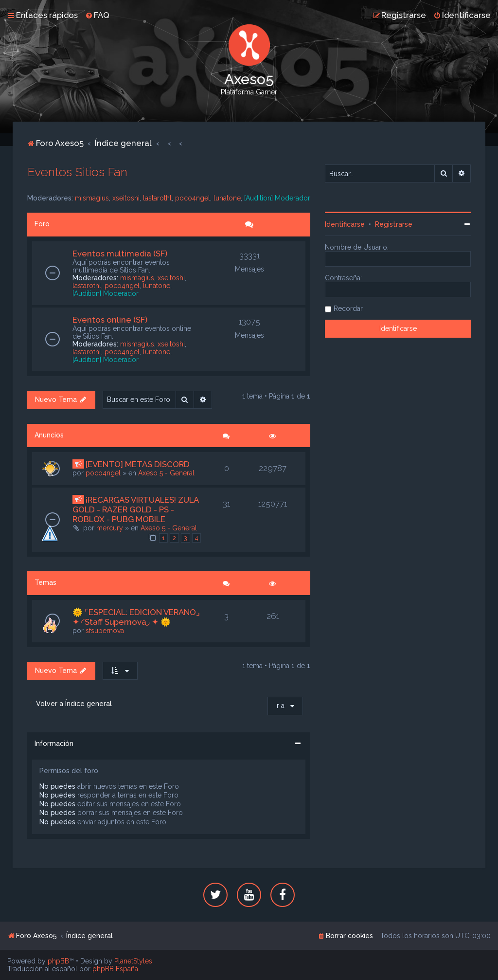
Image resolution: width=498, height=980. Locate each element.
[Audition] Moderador (277, 198)
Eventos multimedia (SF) (120, 254)
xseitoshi (126, 198)
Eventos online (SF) (110, 320)
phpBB (58, 961)
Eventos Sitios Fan (77, 172)
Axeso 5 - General (166, 473)
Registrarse (394, 224)
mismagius (92, 198)
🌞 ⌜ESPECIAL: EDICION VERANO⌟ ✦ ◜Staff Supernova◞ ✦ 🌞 (136, 617)
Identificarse (345, 224)
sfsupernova (105, 631)
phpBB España (115, 969)
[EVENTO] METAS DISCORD (138, 464)
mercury (110, 528)
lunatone (227, 198)
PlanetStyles (133, 961)
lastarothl (157, 198)
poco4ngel (193, 198)
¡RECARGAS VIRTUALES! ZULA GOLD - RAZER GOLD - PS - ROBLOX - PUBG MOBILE (135, 509)
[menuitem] (97, 15)
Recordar (348, 309)
